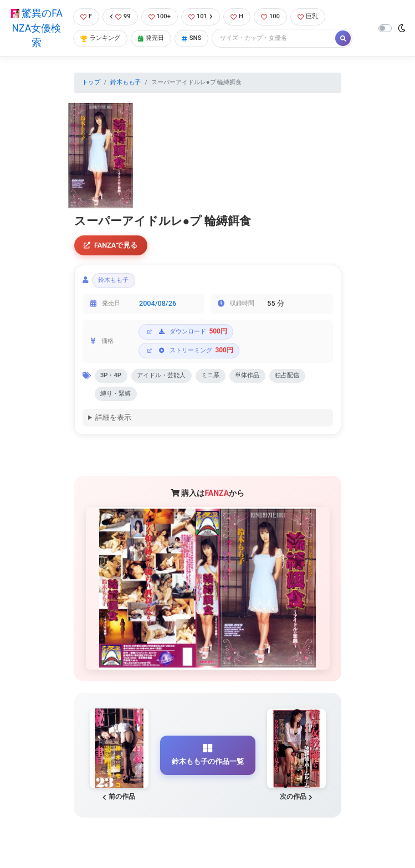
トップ (91, 82)
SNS (192, 38)
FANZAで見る (111, 245)
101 (201, 16)
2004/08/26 (158, 303)
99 (120, 16)
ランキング (100, 38)
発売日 (151, 38)
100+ (160, 16)
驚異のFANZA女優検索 (37, 28)
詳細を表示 (113, 417)
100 (270, 16)
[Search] (274, 38)
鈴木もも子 (125, 82)
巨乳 (308, 16)
